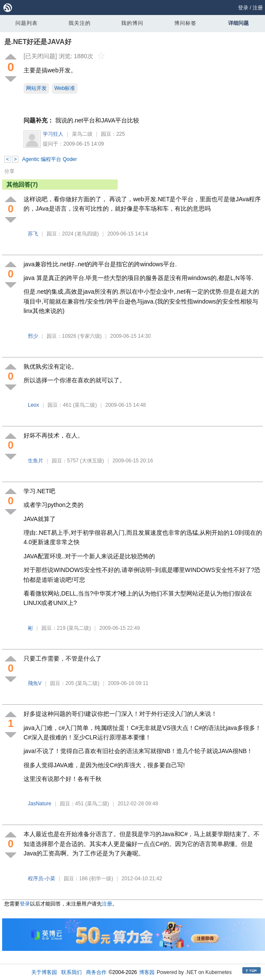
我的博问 (132, 23)
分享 (9, 171)
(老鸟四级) (87, 234)
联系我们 (71, 972)
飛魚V (35, 683)
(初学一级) (101, 879)
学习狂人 (53, 134)
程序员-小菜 (42, 879)
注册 (258, 8)
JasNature (40, 804)
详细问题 (238, 23)
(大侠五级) (92, 461)
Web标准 (65, 88)
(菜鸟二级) (85, 405)
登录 (243, 8)
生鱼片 (36, 461)
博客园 (147, 972)
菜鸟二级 (82, 134)
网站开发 (36, 88)
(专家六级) (90, 336)
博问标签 (185, 23)
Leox (33, 405)
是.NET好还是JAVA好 (38, 42)
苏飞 (33, 234)
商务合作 (96, 972)
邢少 (33, 336)
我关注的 (80, 23)
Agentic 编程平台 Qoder (50, 159)
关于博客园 (44, 972)
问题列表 (27, 23)
